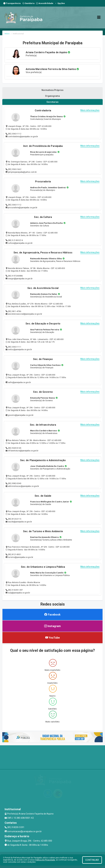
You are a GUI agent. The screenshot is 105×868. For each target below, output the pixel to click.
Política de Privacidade (45, 860)
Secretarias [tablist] (52, 102)
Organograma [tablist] (52, 96)
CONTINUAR (92, 860)
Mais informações (90, 110)
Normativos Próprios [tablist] (52, 90)
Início (7, 34)
